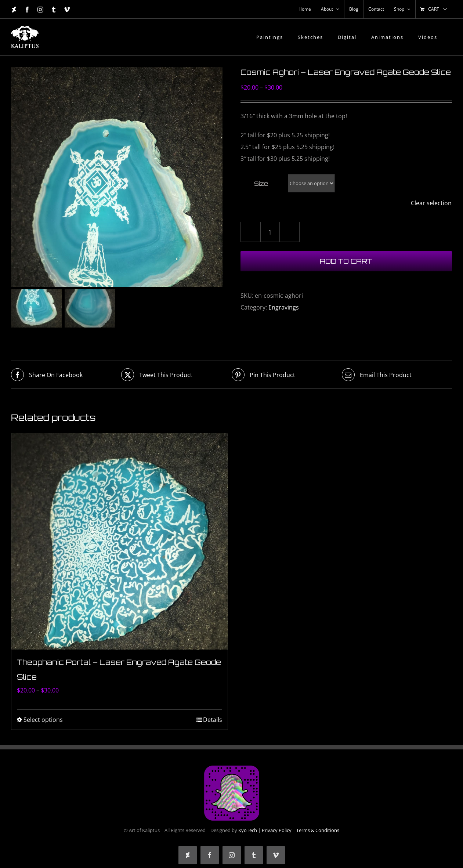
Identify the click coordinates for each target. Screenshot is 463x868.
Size (261, 184)
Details (213, 720)
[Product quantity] (270, 232)
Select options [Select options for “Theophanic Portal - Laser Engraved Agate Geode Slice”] (43, 720)
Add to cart (346, 261)
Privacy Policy (277, 831)
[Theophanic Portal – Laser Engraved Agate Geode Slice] (120, 542)
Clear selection (431, 203)
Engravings (284, 307)
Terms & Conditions (318, 831)
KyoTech (248, 831)
